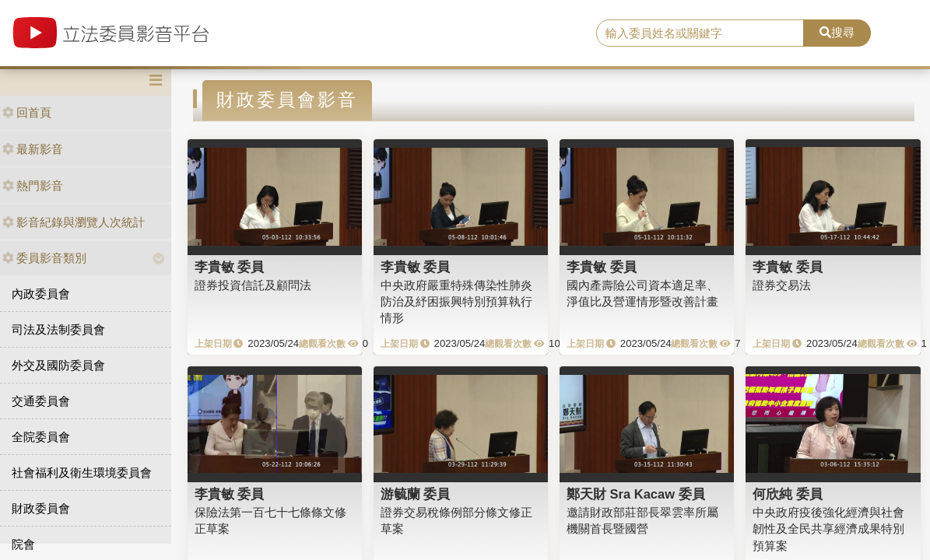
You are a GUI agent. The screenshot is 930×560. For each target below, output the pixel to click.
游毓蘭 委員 (416, 494)
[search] (700, 33)
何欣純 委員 (788, 494)
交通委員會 (41, 401)
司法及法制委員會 (58, 329)
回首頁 (27, 112)
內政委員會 (41, 294)
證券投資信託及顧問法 (253, 285)
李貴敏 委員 (230, 267)
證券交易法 (782, 285)
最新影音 (33, 149)
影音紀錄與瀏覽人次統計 (74, 222)
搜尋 (837, 32)
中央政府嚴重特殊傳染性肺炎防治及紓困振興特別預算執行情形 (456, 302)
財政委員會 (41, 508)
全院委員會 (41, 437)
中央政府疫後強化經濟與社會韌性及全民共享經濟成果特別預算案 (828, 529)
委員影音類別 (44, 258)
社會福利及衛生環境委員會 (82, 472)
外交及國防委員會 (58, 365)
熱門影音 (33, 185)
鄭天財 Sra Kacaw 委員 (636, 494)
